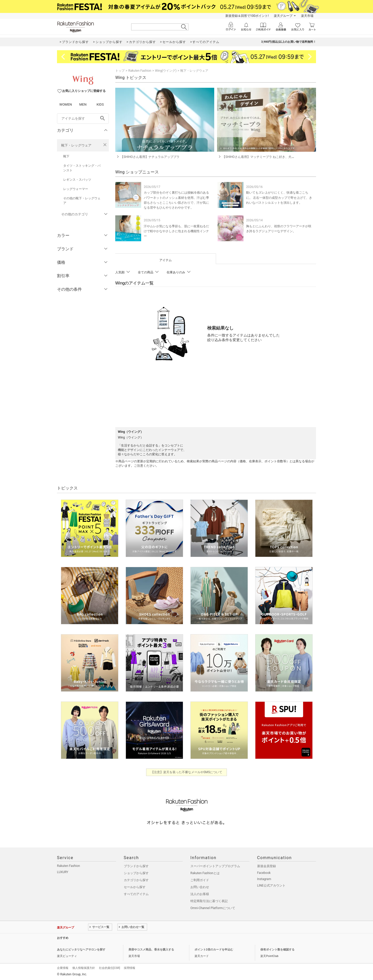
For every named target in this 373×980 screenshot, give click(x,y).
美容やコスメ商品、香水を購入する (151, 950)
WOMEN (66, 104)
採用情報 (130, 968)
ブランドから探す (136, 866)
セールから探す (135, 887)
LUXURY (63, 872)
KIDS (100, 104)
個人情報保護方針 (84, 968)
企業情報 (63, 968)
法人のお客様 (200, 894)
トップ (120, 71)
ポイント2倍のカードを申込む (214, 950)
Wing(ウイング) (166, 71)
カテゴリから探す (136, 880)
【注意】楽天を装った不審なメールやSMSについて (187, 772)
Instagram (264, 879)
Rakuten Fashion (140, 71)
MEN (83, 104)
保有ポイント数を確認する (277, 950)
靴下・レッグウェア (76, 145)
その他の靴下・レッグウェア (82, 201)
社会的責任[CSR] (109, 968)
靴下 (66, 156)
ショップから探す (136, 873)
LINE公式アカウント (271, 886)
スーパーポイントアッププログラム (215, 866)
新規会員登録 (267, 866)
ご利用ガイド (200, 880)
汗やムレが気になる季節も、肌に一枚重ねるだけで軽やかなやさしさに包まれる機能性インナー (176, 231)
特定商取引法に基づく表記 (209, 901)
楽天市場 (307, 16)
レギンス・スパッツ (77, 180)
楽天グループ (283, 16)
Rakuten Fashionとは (205, 873)
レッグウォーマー (76, 189)
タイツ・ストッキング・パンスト (82, 168)
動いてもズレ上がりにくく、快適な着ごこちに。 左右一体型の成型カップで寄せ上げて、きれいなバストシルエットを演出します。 (279, 198)
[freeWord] (83, 119)
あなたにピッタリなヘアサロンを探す (81, 950)
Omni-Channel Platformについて (213, 908)
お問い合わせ (200, 887)
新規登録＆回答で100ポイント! (247, 16)
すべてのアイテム (136, 894)
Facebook (264, 873)
